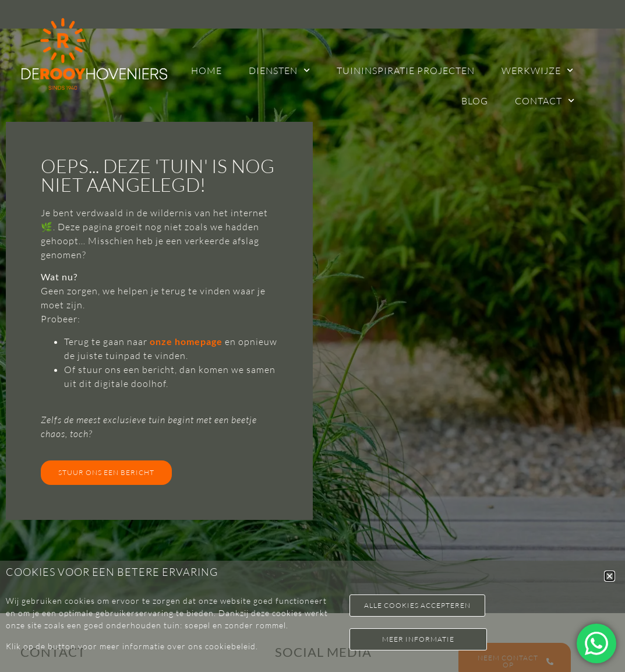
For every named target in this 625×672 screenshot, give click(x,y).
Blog (475, 101)
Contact (545, 101)
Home (206, 71)
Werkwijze (537, 70)
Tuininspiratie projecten (406, 71)
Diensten (279, 70)
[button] (610, 576)
